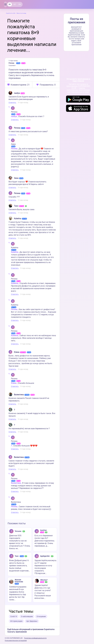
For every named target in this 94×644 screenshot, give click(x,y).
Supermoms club (11, 13)
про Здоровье (32, 621)
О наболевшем (27, 616)
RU (10, 4)
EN (20, 4)
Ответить (12, 102)
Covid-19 (14, 616)
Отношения (41, 616)
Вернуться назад (21, 13)
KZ (15, 4)
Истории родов (16, 621)
